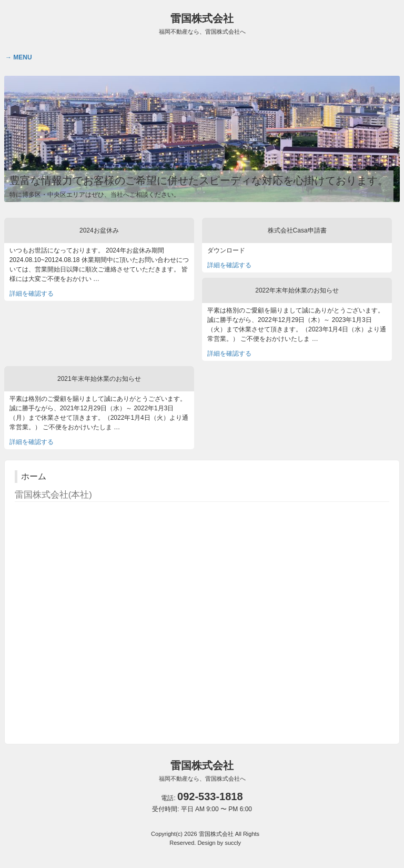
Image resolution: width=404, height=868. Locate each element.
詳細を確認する (32, 294)
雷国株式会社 (202, 24)
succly (233, 843)
